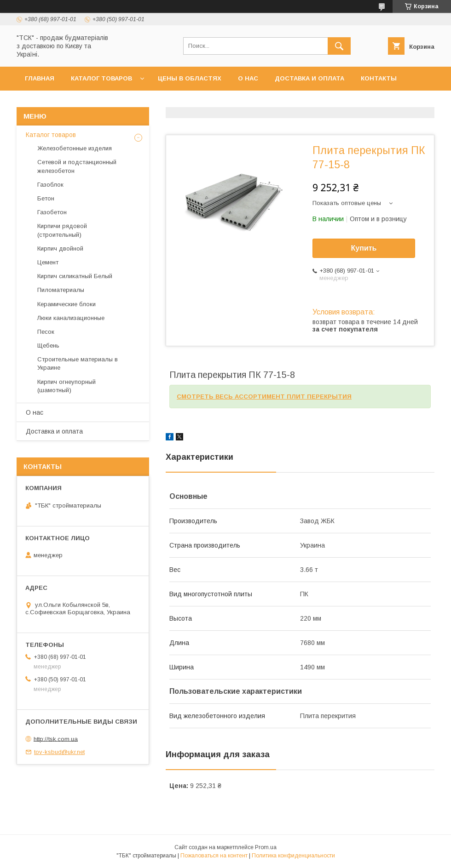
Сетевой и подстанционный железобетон (77, 166)
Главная (40, 78)
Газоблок (50, 185)
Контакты (379, 78)
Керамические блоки (66, 304)
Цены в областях (190, 78)
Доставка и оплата (309, 78)
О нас (248, 78)
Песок (46, 332)
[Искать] (339, 46)
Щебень (48, 345)
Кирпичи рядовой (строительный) (62, 230)
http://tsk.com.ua (56, 739)
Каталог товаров (101, 78)
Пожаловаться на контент (214, 856)
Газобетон (52, 212)
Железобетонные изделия (75, 148)
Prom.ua (266, 847)
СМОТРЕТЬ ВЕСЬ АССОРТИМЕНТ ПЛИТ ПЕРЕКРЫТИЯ (264, 397)
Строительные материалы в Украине (78, 363)
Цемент (48, 262)
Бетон (46, 198)
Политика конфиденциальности (293, 856)
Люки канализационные (71, 318)
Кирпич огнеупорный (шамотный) (66, 386)
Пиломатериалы (61, 290)
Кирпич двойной (60, 248)
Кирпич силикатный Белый (75, 276)
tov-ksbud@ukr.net (59, 752)
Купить (364, 248)
